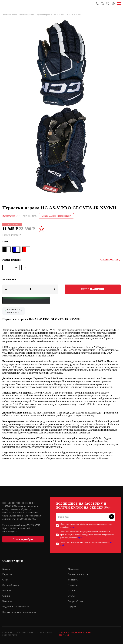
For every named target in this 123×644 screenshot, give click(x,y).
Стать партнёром (23, 539)
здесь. (72, 527)
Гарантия (7, 574)
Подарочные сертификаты (16, 607)
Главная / (6, 15)
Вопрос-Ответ (76, 601)
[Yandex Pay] (26, 300)
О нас (5, 580)
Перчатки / (31, 15)
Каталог (7, 569)
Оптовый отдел (11, 585)
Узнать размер (110, 260)
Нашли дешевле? (12, 235)
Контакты (73, 580)
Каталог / (14, 15)
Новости (7, 591)
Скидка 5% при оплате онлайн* (56, 216)
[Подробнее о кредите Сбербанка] (22, 311)
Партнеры (73, 585)
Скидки (6, 596)
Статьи (72, 596)
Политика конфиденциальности (20, 612)
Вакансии (8, 601)
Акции (71, 591)
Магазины (73, 569)
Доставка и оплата (78, 574)
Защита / (22, 15)
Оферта (72, 607)
